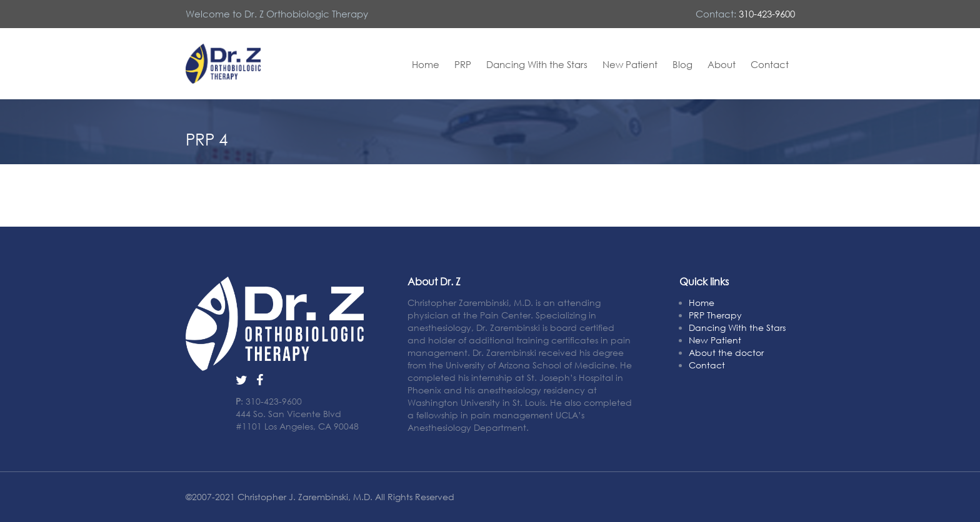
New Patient (630, 64)
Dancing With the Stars (537, 64)
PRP (463, 64)
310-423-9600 (767, 14)
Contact (770, 64)
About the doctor (726, 352)
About (722, 64)
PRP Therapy (715, 315)
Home (426, 64)
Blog (682, 64)
